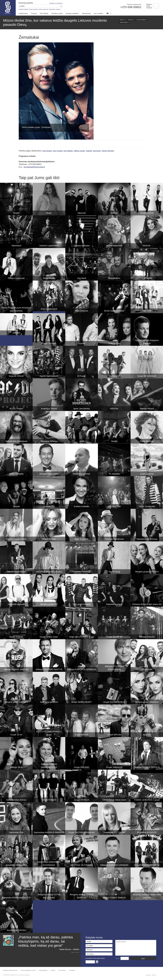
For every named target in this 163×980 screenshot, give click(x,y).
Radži (40, 9)
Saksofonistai (86, 13)
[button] (99, 954)
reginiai (89, 151)
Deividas (36, 9)
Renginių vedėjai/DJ (72, 13)
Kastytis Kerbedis (23, 9)
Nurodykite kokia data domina (95, 958)
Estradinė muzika (57, 13)
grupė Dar (45, 9)
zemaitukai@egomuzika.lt (34, 167)
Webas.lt (154, 975)
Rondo (31, 9)
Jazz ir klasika (98, 13)
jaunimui (122, 20)
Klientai (53, 970)
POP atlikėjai (44, 13)
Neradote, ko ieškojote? (56, 3)
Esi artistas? (62, 970)
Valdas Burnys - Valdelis (69, 949)
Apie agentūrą (43, 970)
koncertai (97, 151)
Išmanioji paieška (26, 3)
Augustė (58, 9)
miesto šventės (108, 151)
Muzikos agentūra (8, 8)
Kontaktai (72, 970)
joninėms (130, 20)
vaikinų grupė (79, 151)
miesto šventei (124, 22)
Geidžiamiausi (23, 13)
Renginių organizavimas (10, 970)
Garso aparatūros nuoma (28, 970)
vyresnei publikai (141, 20)
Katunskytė (52, 9)
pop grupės (47, 151)
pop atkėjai (68, 151)
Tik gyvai (34, 13)
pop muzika (58, 151)
